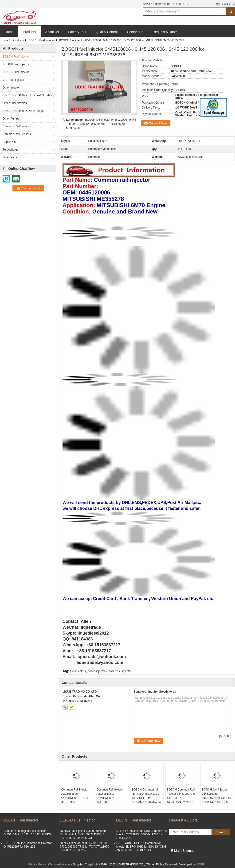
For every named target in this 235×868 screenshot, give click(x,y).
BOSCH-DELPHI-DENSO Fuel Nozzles (27, 95)
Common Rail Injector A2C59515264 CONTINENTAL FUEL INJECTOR (75, 796)
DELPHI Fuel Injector (16, 64)
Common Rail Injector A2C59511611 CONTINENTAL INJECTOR (110, 796)
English (229, 4)
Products (29, 32)
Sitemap (188, 851)
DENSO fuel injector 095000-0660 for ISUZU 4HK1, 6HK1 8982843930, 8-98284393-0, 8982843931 (83, 834)
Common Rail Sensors (17, 134)
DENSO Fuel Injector (16, 72)
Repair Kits (10, 142)
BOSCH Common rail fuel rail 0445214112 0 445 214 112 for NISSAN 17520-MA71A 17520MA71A (146, 798)
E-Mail (176, 851)
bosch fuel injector (120, 671)
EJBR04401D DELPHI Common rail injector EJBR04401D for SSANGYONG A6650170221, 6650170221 (141, 847)
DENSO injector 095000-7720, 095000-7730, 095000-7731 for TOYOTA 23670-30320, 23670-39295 (85, 847)
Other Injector (11, 88)
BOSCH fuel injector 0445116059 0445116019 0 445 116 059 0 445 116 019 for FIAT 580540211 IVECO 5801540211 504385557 (217, 802)
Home (9, 32)
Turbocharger (11, 150)
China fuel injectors (60, 864)
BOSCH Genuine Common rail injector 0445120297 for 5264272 (28, 845)
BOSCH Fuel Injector (42, 40)
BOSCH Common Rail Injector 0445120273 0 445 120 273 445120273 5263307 (181, 796)
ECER (200, 864)
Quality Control (107, 32)
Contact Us (135, 32)
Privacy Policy (37, 864)
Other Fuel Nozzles (15, 103)
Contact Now (158, 123)
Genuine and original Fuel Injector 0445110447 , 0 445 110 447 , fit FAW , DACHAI (28, 834)
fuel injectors (78, 671)
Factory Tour (77, 32)
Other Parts (10, 157)
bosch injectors (97, 671)
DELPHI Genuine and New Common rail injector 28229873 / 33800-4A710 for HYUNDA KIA (141, 834)
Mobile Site (178, 856)
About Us (52, 32)
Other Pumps (11, 119)
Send (221, 832)
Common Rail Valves (16, 126)
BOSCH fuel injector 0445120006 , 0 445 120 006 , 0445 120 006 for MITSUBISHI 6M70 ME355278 (101, 124)
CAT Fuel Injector (13, 80)
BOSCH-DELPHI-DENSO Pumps (23, 111)
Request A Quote (165, 32)
